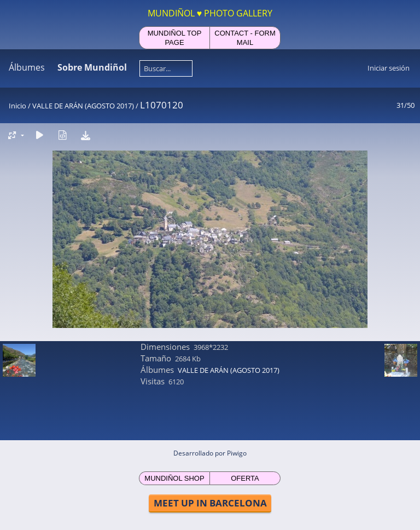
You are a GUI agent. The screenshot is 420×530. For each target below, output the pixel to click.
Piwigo (237, 453)
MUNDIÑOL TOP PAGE (175, 38)
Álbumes (27, 67)
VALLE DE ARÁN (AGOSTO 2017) (83, 106)
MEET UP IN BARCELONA (210, 503)
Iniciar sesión (389, 68)
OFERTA (245, 478)
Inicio (17, 106)
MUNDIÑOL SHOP (174, 478)
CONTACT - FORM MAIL (245, 38)
